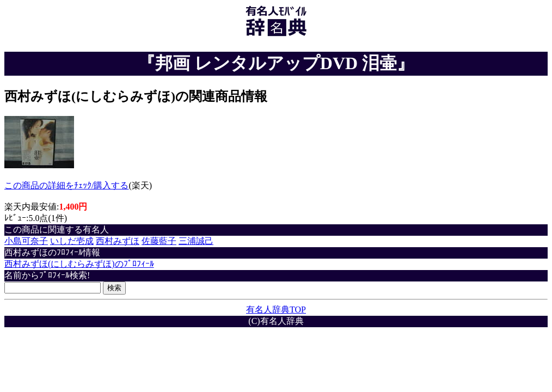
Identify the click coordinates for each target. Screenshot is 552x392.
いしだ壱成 (72, 241)
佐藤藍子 (159, 241)
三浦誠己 (196, 241)
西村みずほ (118, 241)
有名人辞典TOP (276, 310)
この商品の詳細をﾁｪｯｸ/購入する (66, 185)
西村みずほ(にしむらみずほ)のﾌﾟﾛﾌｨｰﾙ (79, 264)
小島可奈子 (26, 241)
